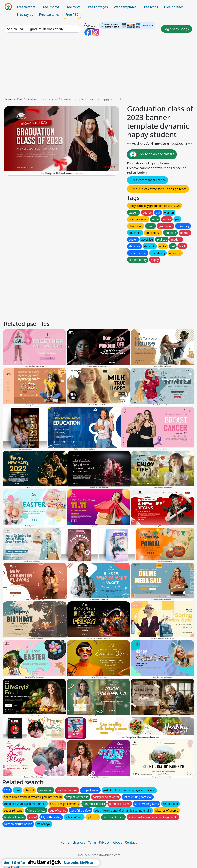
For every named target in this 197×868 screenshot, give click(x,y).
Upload (91, 26)
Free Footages (97, 7)
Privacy (104, 842)
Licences (79, 842)
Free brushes (174, 7)
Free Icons (150, 7)
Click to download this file (152, 154)
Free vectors (26, 7)
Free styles (25, 15)
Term (92, 842)
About (117, 842)
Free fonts (73, 7)
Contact (131, 842)
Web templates (125, 7)
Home (8, 99)
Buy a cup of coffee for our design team (158, 189)
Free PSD (72, 15)
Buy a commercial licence (148, 180)
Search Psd (15, 29)
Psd (19, 99)
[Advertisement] (98, 68)
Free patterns (49, 15)
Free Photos (50, 7)
